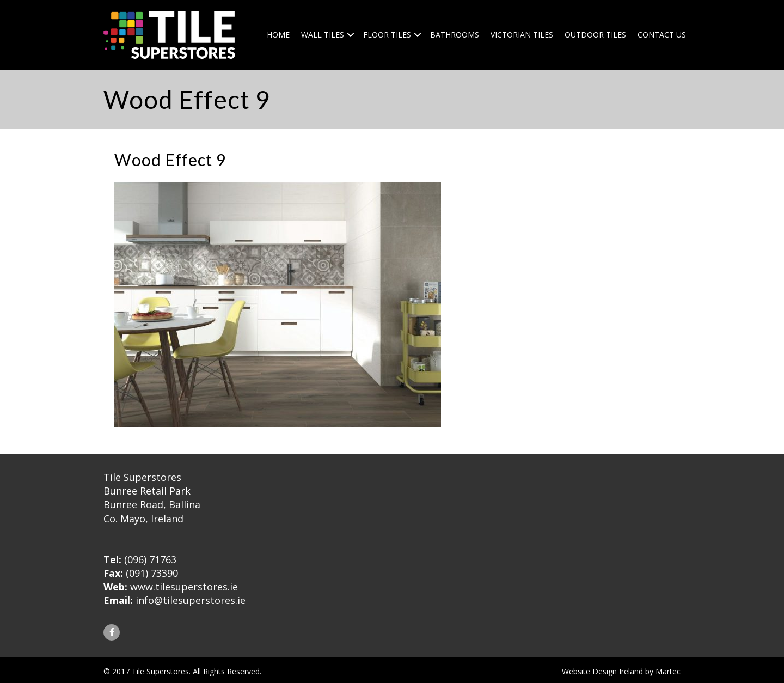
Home (278, 35)
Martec (668, 671)
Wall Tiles (323, 35)
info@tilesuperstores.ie (191, 600)
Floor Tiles (387, 35)
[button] (112, 632)
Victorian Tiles (522, 35)
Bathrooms (455, 35)
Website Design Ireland (602, 671)
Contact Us (662, 35)
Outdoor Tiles (595, 35)
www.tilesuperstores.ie (184, 587)
